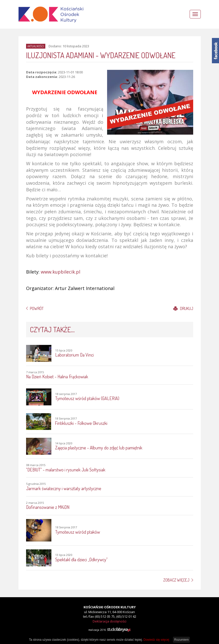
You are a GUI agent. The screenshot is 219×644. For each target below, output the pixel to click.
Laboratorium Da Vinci (74, 355)
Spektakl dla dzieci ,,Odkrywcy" (81, 559)
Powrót (37, 308)
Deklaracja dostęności (109, 621)
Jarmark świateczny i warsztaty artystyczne (64, 488)
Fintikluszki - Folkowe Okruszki (81, 423)
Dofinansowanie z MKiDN (48, 507)
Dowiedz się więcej (156, 640)
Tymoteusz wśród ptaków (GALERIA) (87, 398)
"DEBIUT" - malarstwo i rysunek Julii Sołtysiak (66, 470)
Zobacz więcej (176, 580)
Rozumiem (181, 640)
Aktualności (36, 46)
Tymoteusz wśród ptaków (78, 532)
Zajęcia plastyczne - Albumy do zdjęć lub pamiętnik (99, 448)
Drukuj (183, 308)
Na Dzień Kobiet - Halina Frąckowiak (57, 377)
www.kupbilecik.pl (61, 272)
